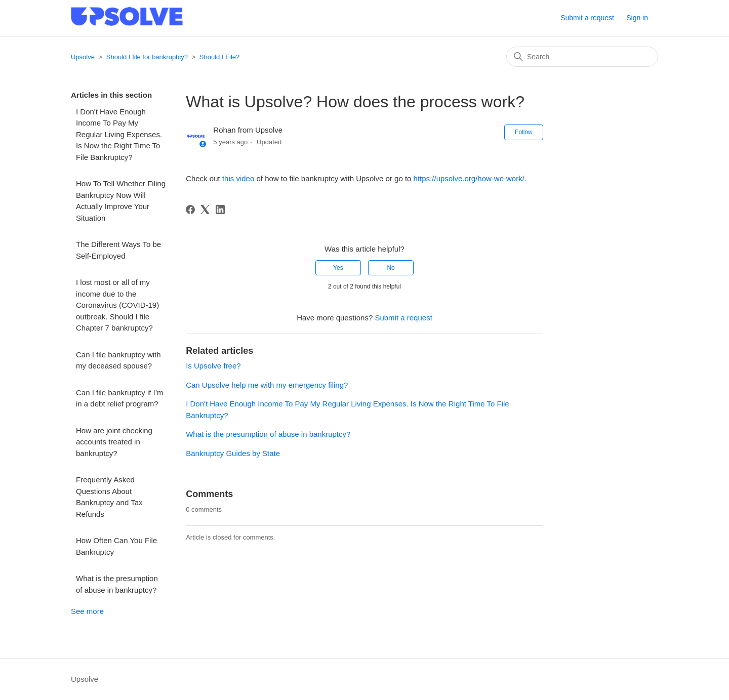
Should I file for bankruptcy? (147, 57)
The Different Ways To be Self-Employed (118, 250)
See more (87, 611)
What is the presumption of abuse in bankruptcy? (117, 584)
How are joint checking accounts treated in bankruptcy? (114, 442)
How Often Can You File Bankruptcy (116, 546)
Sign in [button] (637, 18)
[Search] (582, 57)
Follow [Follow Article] (524, 132)
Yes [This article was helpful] (338, 268)
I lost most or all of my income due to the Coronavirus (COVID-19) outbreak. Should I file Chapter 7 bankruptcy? (117, 305)
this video (238, 178)
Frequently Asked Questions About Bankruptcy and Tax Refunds (109, 497)
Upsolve (83, 57)
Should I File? (220, 57)
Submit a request (587, 18)
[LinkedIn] (220, 210)
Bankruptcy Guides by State (233, 453)
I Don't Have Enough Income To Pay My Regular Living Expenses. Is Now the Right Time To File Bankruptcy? (119, 134)
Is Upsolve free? (213, 366)
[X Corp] (205, 210)
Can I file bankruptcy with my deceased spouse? (118, 360)
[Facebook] (190, 210)
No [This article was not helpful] (391, 268)
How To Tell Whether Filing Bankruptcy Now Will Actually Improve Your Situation (121, 201)
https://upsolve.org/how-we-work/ (469, 178)
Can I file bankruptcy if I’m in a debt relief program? (120, 398)
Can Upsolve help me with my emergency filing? (267, 385)
